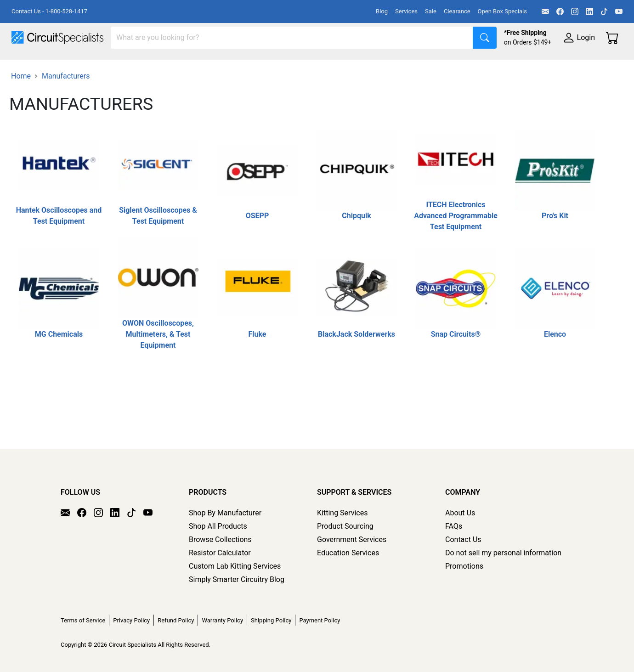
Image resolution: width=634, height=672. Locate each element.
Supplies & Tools (39, 83)
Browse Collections (220, 539)
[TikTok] (604, 11)
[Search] (292, 38)
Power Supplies (215, 65)
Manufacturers (80, 65)
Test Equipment (147, 65)
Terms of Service (83, 620)
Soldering (350, 65)
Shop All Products (218, 526)
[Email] (545, 11)
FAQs (454, 526)
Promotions (464, 566)
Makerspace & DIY (287, 65)
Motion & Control (410, 65)
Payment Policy (320, 620)
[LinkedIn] (589, 11)
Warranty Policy (222, 620)
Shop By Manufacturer (225, 513)
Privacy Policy (131, 620)
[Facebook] (560, 11)
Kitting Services (342, 513)
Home (21, 113)
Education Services (348, 553)
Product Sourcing (345, 526)
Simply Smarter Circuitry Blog (237, 579)
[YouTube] (619, 11)
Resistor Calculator (220, 553)
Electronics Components (495, 65)
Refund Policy (176, 620)
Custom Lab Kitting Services (235, 566)
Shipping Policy (271, 620)
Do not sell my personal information (503, 553)
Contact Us (463, 539)
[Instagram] (575, 11)
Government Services (352, 539)
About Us (460, 513)
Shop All (25, 65)
